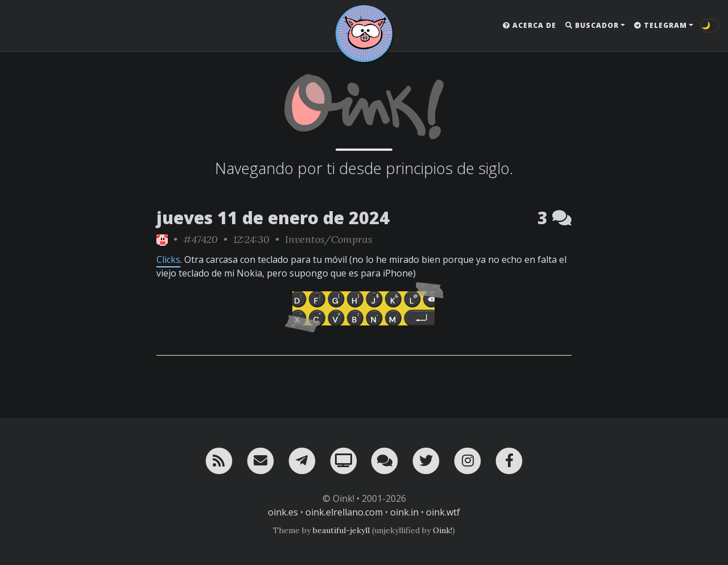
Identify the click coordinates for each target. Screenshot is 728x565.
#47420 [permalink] (200, 239)
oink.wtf (443, 512)
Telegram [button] (661, 25)
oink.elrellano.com (344, 512)
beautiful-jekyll (341, 530)
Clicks (168, 259)
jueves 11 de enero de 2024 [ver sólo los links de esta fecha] (273, 218)
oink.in (404, 512)
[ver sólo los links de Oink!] (162, 239)
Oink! (442, 530)
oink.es (283, 512)
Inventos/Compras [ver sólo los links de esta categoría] (329, 239)
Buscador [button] (592, 25)
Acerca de (530, 25)
